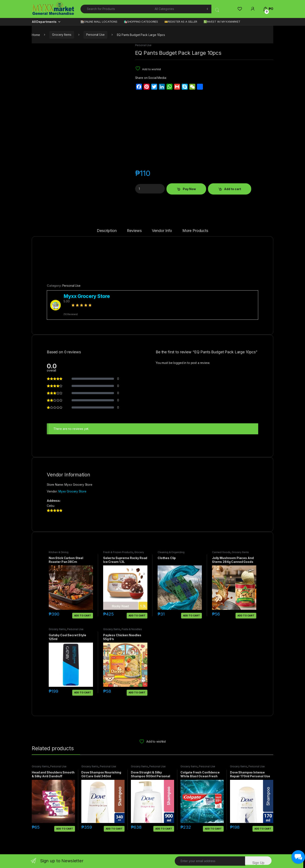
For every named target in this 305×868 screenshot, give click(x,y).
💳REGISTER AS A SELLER (181, 22)
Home (36, 35)
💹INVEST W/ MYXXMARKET (222, 22)
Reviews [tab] (134, 231)
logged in (180, 363)
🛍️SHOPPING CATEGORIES (141, 22)
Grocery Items (62, 35)
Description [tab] (107, 231)
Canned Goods (221, 552)
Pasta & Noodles (132, 629)
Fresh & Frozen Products (118, 552)
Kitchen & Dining (59, 552)
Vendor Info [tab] (162, 231)
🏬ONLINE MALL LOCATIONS (99, 22)
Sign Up (258, 863)
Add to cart (233, 189)
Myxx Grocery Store (72, 491)
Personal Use (95, 35)
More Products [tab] (195, 231)
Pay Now (189, 189)
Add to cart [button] (83, 616)
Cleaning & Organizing (171, 552)
